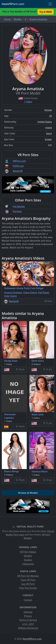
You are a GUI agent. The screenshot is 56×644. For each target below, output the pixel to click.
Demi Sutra (38, 361)
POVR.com (18, 166)
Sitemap (28, 612)
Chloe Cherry (30, 293)
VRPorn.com (19, 161)
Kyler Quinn (10, 296)
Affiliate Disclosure (28, 628)
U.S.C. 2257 (28, 624)
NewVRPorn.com (13, 4)
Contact (28, 600)
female (48, 110)
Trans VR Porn (28, 580)
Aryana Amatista (13, 293)
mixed (49, 128)
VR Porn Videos (28, 552)
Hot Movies (19, 206)
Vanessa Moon (40, 471)
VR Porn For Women (28, 576)
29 (51, 116)
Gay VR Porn (28, 584)
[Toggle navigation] (50, 4)
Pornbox (17, 211)
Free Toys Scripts (28, 588)
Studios (28, 560)
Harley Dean (11, 361)
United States (45, 122)
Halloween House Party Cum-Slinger (24, 288)
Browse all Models (28, 493)
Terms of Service (28, 620)
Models (28, 556)
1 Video (28, 102)
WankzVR (18, 171)
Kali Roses (44, 293)
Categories (28, 564)
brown (48, 139)
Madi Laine (38, 414)
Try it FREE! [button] (46, 12)
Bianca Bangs (11, 471)
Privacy (28, 616)
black (49, 133)
